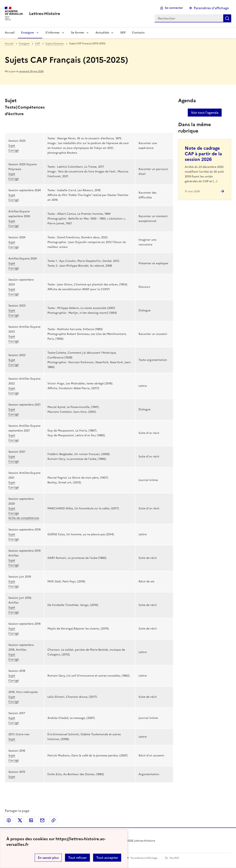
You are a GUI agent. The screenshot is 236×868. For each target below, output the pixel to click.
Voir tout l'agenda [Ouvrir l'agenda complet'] (205, 113)
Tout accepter (107, 858)
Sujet (12, 146)
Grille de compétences (24, 518)
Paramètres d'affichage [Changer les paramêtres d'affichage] (211, 8)
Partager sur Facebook (9, 820)
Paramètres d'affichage (144, 858)
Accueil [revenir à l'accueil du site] (9, 44)
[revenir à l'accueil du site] (45, 14)
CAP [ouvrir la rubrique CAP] (38, 44)
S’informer (53, 33)
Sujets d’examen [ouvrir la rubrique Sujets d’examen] (55, 44)
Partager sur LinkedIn (31, 820)
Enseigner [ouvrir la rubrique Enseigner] (24, 44)
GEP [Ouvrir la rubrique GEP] (123, 33)
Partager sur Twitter (20, 820)
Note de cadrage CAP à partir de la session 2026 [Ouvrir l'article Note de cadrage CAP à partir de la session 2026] (203, 154)
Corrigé (14, 150)
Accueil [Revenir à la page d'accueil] (10, 33)
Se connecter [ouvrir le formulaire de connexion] (174, 8)
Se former (78, 33)
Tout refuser (77, 858)
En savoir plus (48, 858)
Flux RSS (174, 858)
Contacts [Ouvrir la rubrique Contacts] (138, 33)
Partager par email (42, 820)
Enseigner (28, 33)
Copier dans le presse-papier (53, 820)
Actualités (102, 33)
